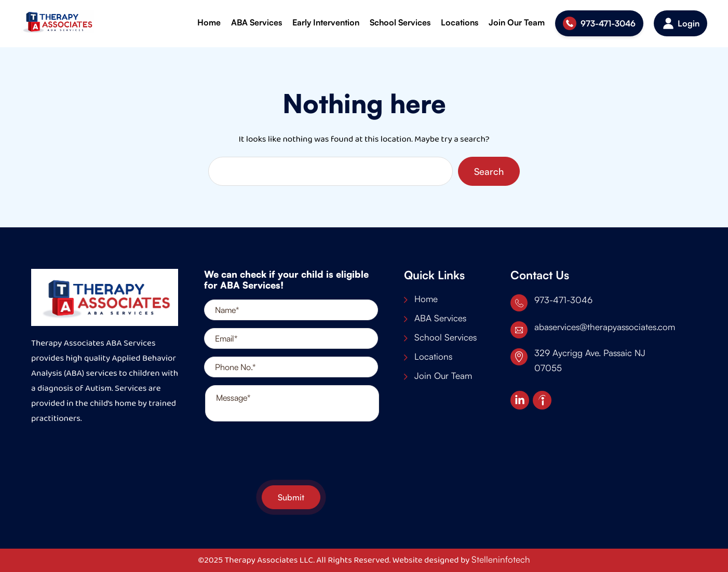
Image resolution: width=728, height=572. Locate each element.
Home (209, 22)
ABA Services (257, 22)
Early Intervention (326, 22)
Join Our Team (517, 22)
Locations (460, 22)
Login (689, 23)
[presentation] (291, 455)
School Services (400, 22)
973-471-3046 (608, 23)
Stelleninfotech (501, 559)
